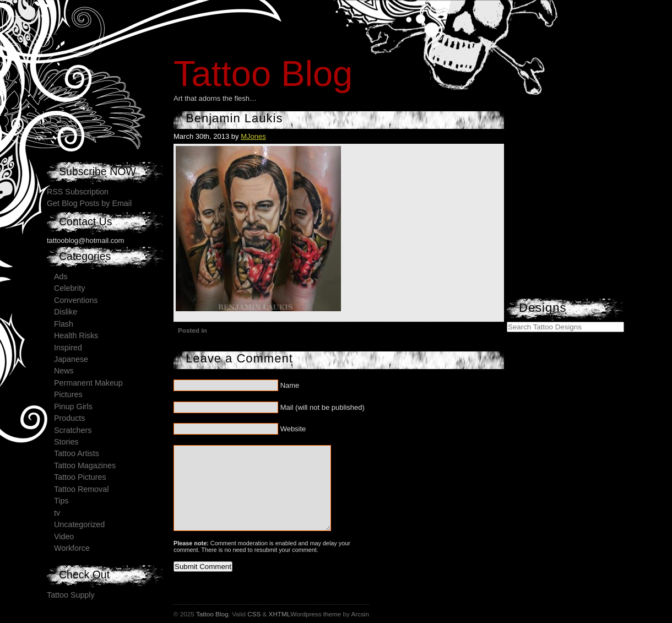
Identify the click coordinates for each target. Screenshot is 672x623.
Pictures (68, 394)
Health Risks (76, 335)
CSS (254, 614)
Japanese (71, 359)
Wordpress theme (316, 614)
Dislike (66, 312)
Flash (64, 324)
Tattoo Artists (77, 453)
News (64, 371)
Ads (61, 277)
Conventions (76, 300)
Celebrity (69, 288)
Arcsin (360, 614)
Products (69, 418)
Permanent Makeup (88, 383)
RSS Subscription (78, 192)
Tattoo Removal (81, 489)
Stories (66, 442)
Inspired (68, 348)
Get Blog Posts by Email (89, 203)
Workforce (72, 548)
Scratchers (73, 430)
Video (64, 537)
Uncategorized (79, 524)
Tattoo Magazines (85, 465)
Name (290, 385)
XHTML (280, 614)
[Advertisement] (589, 229)
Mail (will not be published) (323, 407)
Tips (61, 501)
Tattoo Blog (263, 74)
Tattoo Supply (71, 595)
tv (57, 513)
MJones (253, 136)
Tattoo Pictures (80, 477)
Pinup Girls (73, 407)
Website (293, 429)
